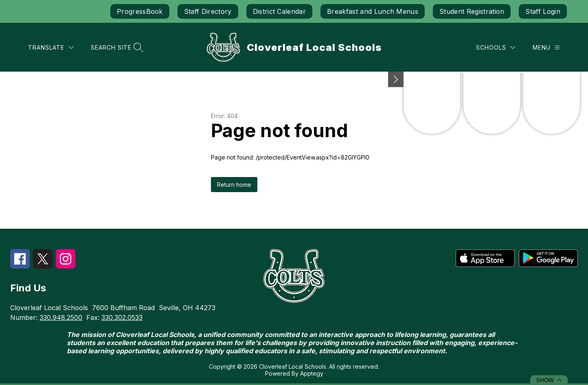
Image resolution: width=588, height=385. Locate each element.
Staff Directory (208, 11)
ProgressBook (140, 11)
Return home (234, 185)
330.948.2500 (61, 317)
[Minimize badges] (396, 79)
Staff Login (543, 11)
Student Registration (472, 11)
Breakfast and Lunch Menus (373, 11)
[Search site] (116, 47)
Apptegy (312, 373)
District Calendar (279, 11)
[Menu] (546, 47)
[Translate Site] (51, 47)
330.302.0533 (122, 317)
